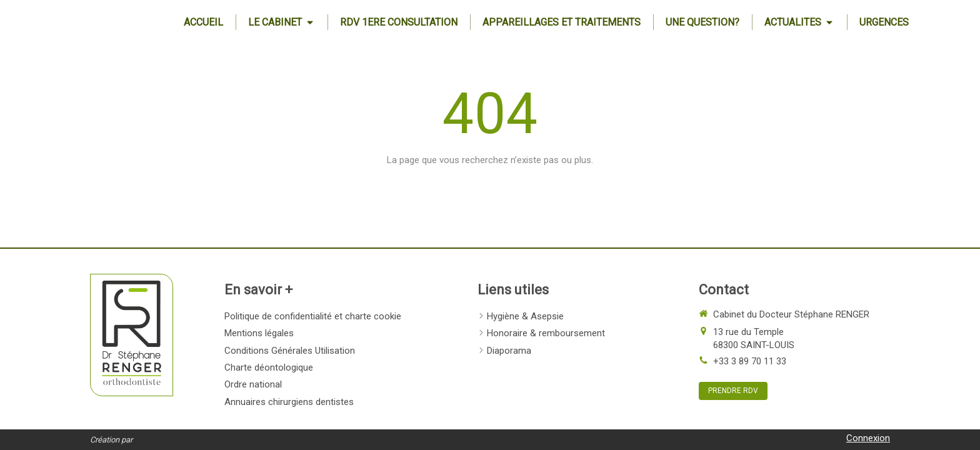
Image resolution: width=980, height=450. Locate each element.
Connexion (868, 438)
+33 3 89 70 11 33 (750, 361)
